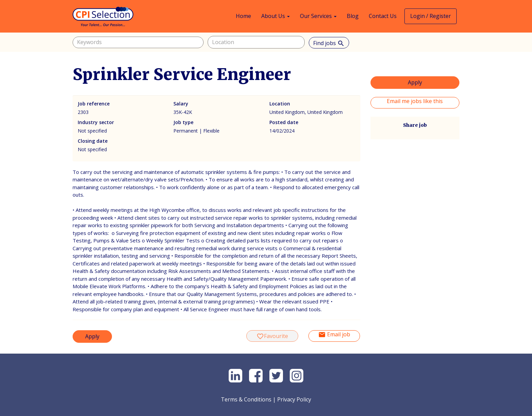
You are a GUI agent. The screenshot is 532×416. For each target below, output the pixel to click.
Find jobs (329, 43)
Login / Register (431, 16)
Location (280, 104)
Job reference (94, 104)
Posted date (284, 122)
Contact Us (383, 16)
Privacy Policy (294, 399)
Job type (183, 122)
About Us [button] (275, 16)
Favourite (272, 336)
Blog (353, 16)
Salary (181, 104)
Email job (334, 334)
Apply (92, 336)
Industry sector (96, 122)
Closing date (93, 141)
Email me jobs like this (415, 101)
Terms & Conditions (246, 399)
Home (243, 16)
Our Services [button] (318, 16)
